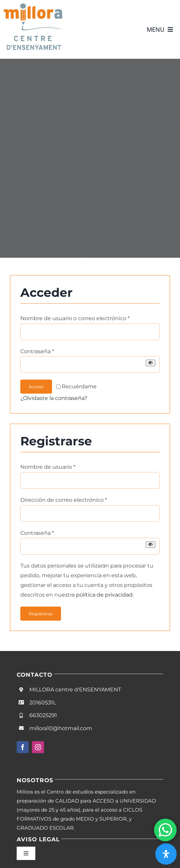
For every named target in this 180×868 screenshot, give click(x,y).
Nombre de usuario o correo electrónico (75, 318)
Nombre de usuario (48, 467)
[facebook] (23, 747)
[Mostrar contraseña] (150, 363)
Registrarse (41, 614)
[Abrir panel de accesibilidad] (166, 854)
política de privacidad (104, 595)
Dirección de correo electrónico (64, 500)
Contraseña (37, 351)
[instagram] (38, 747)
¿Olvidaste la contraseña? (54, 398)
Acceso (36, 387)
